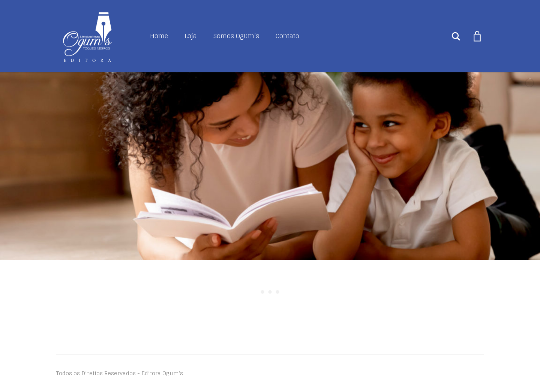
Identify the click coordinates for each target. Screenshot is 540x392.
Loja (191, 36)
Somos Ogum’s (236, 36)
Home (159, 36)
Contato (287, 36)
